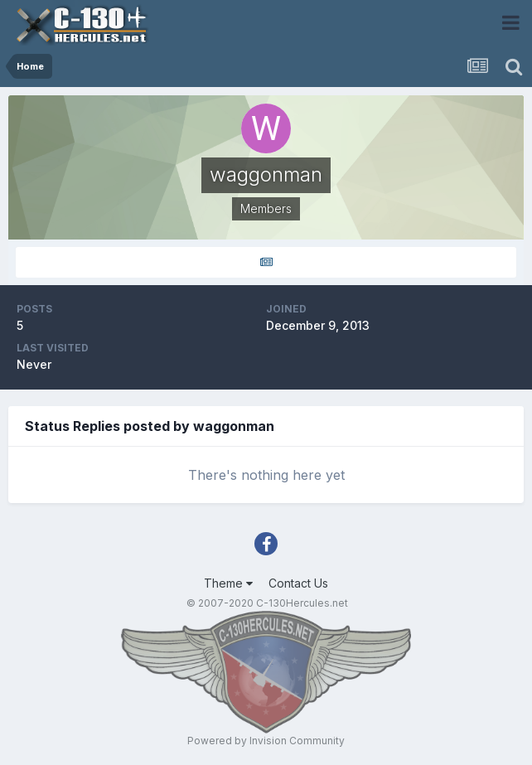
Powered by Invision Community (266, 741)
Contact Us (298, 583)
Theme (228, 583)
